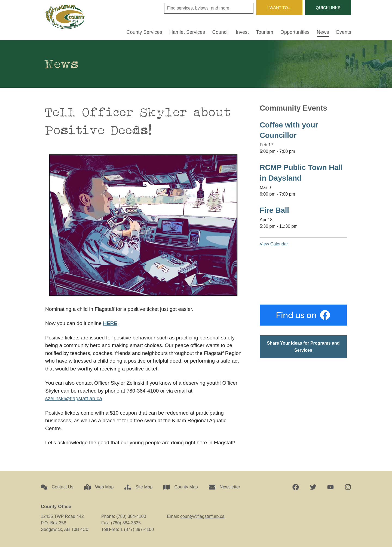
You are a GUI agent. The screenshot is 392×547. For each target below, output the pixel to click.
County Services (144, 32)
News (323, 32)
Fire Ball (274, 210)
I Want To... (279, 7)
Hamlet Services (187, 32)
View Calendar (274, 244)
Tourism (265, 32)
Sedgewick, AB (303, 275)
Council (220, 32)
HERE (110, 323)
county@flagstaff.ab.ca (202, 516)
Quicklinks (328, 7)
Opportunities (295, 32)
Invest (242, 32)
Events (344, 32)
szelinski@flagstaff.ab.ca (74, 398)
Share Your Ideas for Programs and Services (303, 347)
